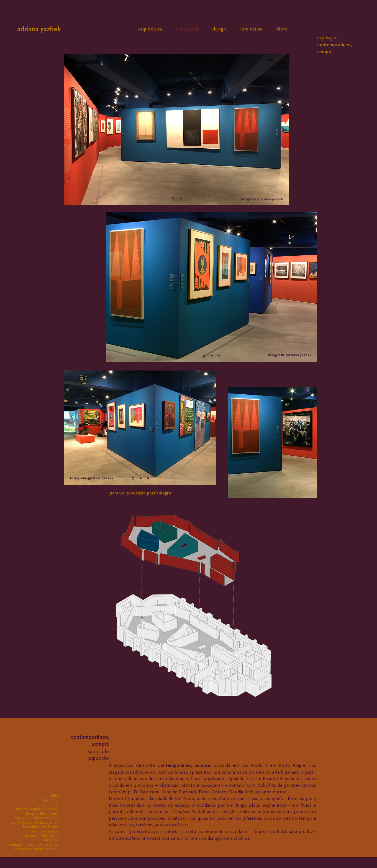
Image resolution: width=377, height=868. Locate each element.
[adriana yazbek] (46, 29)
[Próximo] (282, 129)
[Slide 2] (181, 198)
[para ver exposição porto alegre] (140, 493)
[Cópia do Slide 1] (212, 356)
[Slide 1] (173, 198)
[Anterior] (71, 129)
